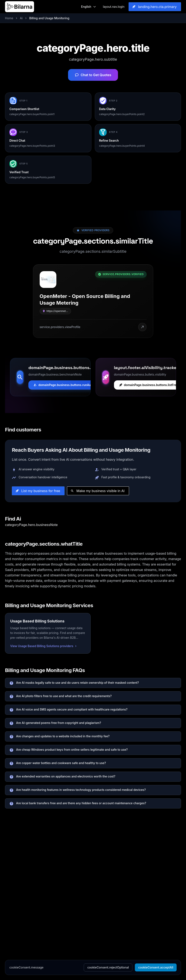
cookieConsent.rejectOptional (108, 967)
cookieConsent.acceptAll (156, 967)
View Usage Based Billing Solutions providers (44, 646)
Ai (21, 18)
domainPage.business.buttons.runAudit (64, 385)
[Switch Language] (89, 7)
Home (9, 18)
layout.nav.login (114, 7)
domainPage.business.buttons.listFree (149, 385)
